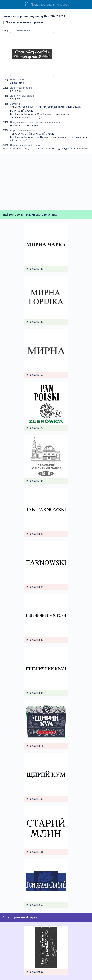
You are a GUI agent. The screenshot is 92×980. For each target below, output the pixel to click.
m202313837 (34, 693)
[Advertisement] (46, 182)
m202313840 (34, 640)
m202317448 (34, 322)
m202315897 (34, 587)
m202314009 (34, 972)
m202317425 (34, 428)
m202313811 (34, 746)
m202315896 (34, 534)
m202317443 (34, 269)
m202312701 (34, 852)
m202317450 (34, 375)
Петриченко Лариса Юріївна (25, 126)
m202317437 (34, 481)
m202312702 (34, 799)
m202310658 (34, 905)
